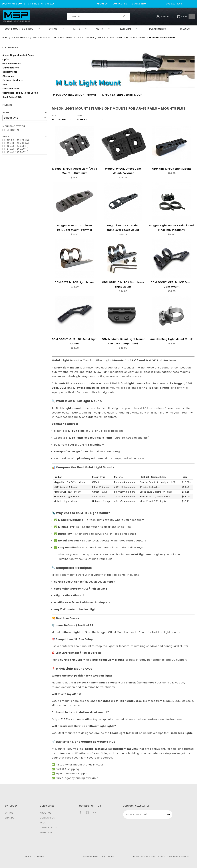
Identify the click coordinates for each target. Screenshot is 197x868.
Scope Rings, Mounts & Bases (18, 56)
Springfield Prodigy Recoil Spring (20, 93)
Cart (186, 17)
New (5, 85)
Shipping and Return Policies (98, 856)
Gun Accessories (12, 64)
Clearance (8, 77)
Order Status (48, 828)
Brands (185, 29)
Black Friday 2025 (12, 98)
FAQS (43, 823)
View (54, 115)
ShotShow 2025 (11, 89)
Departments (158, 29)
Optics (57, 29)
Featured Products (13, 81)
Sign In (163, 16)
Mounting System (14, 126)
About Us (102, 4)
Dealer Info (139, 4)
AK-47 (103, 29)
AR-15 (80, 29)
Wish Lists (46, 833)
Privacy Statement (35, 856)
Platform (128, 29)
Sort (80, 115)
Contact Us (120, 4)
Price (6, 137)
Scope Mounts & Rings (22, 29)
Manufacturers (11, 68)
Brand (6, 113)
